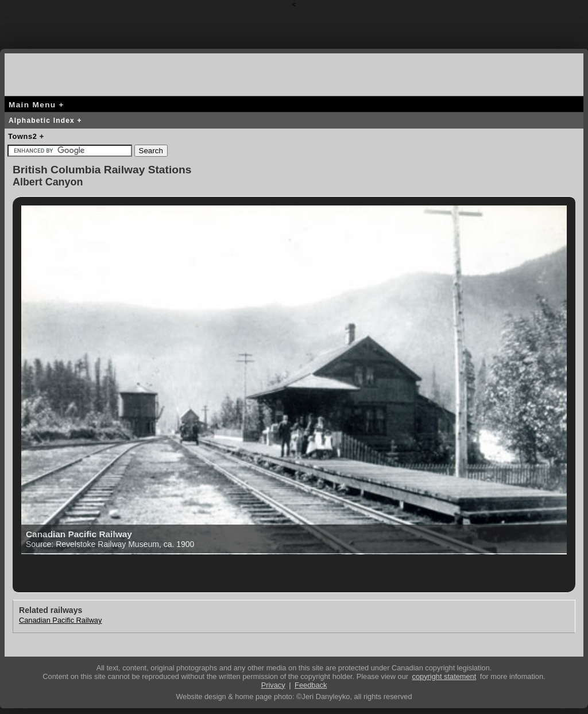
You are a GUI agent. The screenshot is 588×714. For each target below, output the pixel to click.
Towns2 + (26, 136)
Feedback (311, 685)
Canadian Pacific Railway (60, 620)
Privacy (273, 685)
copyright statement (444, 676)
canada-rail (51, 73)
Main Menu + (36, 105)
